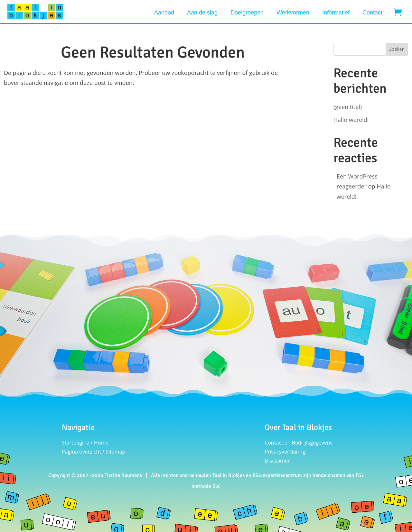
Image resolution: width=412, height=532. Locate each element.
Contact (372, 13)
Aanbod (164, 13)
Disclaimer (277, 461)
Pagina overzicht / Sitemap (94, 452)
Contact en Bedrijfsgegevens (299, 443)
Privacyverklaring (285, 452)
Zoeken (397, 49)
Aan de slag (202, 13)
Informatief (336, 13)
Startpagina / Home (85, 443)
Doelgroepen (247, 13)
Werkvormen (293, 13)
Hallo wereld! (351, 120)
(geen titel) (348, 107)
